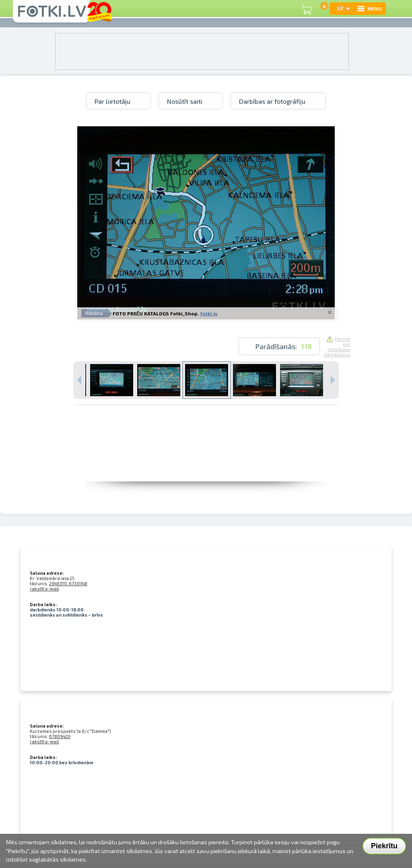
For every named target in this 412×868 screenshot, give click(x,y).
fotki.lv (209, 313)
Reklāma (94, 313)
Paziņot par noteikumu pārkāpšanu (337, 347)
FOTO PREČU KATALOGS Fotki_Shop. (156, 313)
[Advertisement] (206, 463)
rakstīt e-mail (44, 589)
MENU (369, 8)
